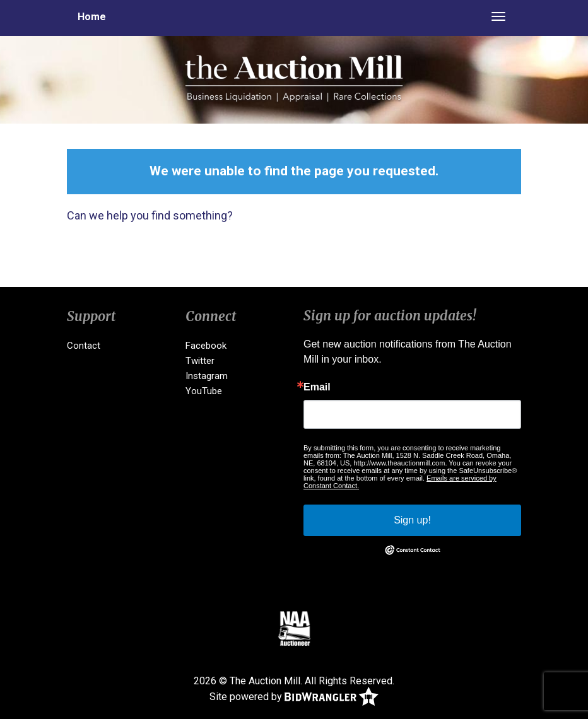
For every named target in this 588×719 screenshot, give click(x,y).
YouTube (204, 391)
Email (317, 387)
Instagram (207, 376)
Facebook (206, 346)
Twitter (200, 361)
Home (92, 17)
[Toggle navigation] (498, 16)
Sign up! (412, 520)
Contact (84, 346)
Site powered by (294, 697)
